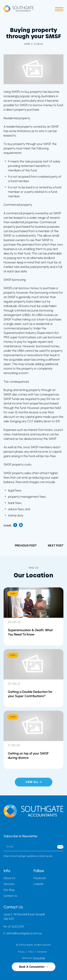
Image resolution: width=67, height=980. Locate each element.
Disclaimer (42, 952)
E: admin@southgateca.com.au (23, 933)
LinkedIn (39, 884)
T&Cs (31, 952)
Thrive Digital (39, 958)
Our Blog (9, 890)
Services (9, 884)
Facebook (40, 878)
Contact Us (10, 896)
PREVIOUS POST (26, 545)
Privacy (22, 952)
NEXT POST (56, 545)
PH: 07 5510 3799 (14, 927)
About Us (9, 878)
